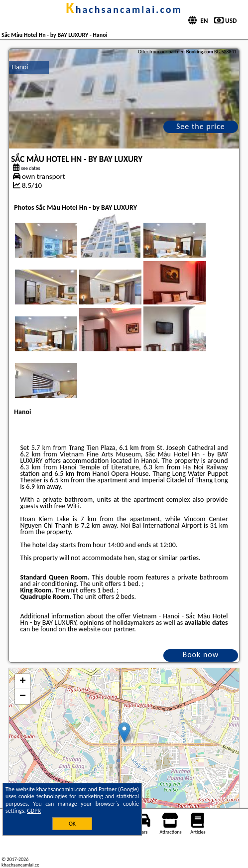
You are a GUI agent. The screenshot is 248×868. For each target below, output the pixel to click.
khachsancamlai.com (124, 9)
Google (129, 789)
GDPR (34, 811)
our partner (118, 629)
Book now (200, 654)
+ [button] (23, 682)
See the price (201, 126)
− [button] (23, 697)
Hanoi (20, 67)
